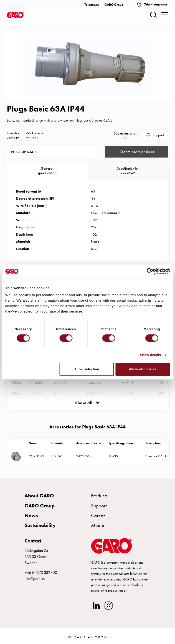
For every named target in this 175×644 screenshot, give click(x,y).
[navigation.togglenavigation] (165, 15)
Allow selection (87, 369)
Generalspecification (47, 171)
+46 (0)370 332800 (41, 572)
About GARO (39, 496)
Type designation (121, 443)
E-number (58, 443)
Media (98, 525)
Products (99, 496)
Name (33, 443)
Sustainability (40, 525)
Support (158, 135)
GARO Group (114, 5)
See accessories (125, 133)
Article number (87, 443)
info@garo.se (35, 579)
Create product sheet (137, 152)
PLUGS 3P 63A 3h (25, 152)
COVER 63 (36, 456)
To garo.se (92, 5)
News (31, 515)
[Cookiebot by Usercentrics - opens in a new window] (150, 271)
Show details (151, 355)
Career (98, 515)
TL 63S (113, 456)
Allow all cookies (143, 369)
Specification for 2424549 (128, 171)
